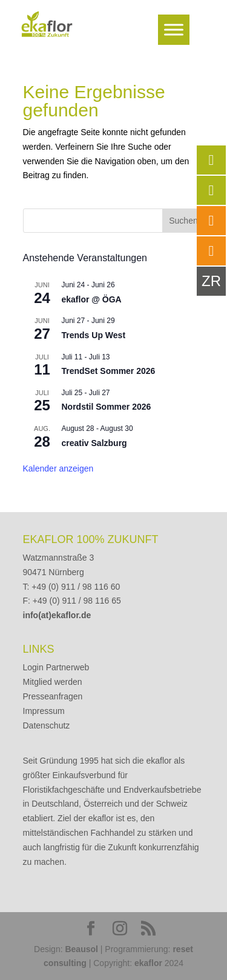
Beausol (81, 949)
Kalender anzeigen (58, 468)
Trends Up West (94, 335)
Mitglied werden (53, 682)
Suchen (183, 221)
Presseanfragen (53, 696)
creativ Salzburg (94, 443)
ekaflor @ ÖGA (92, 299)
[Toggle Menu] (174, 29)
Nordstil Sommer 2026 (107, 407)
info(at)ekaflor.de (57, 615)
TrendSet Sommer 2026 (109, 371)
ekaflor (148, 963)
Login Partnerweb (56, 667)
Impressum (44, 711)
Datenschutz (47, 725)
